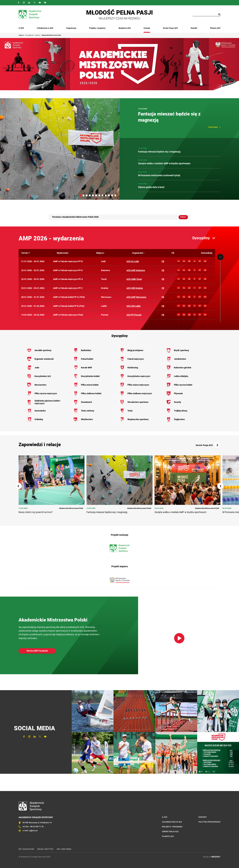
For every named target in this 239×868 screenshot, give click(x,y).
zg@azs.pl (33, 831)
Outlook (45, 3)
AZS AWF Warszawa (136, 297)
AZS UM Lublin (134, 306)
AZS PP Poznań (134, 315)
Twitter (35, 3)
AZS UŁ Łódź (133, 261)
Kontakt (194, 28)
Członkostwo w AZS (45, 28)
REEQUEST (216, 857)
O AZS (21, 28)
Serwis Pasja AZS (170, 28)
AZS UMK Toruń (134, 279)
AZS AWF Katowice (136, 270)
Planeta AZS (215, 28)
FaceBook (19, 3)
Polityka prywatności (209, 822)
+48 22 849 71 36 (37, 827)
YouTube (40, 3)
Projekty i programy (97, 28)
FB (163, 261)
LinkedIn (29, 3)
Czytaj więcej (213, 127)
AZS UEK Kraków (135, 288)
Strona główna (29, 35)
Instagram (24, 3)
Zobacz (183, 217)
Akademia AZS (125, 28)
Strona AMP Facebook (37, 651)
